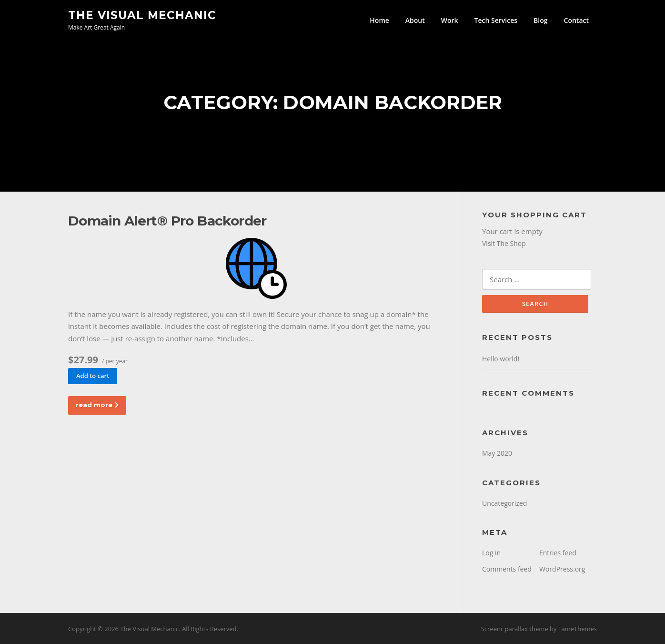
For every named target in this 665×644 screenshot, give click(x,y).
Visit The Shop (504, 243)
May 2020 (497, 453)
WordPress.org (562, 569)
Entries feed (558, 553)
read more (97, 405)
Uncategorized (504, 503)
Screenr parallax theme (515, 629)
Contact (576, 20)
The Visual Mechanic (142, 15)
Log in (491, 553)
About (415, 20)
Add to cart (93, 376)
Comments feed (507, 569)
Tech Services (496, 20)
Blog (540, 20)
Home (379, 20)
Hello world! (501, 359)
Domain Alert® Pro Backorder (167, 221)
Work (450, 20)
